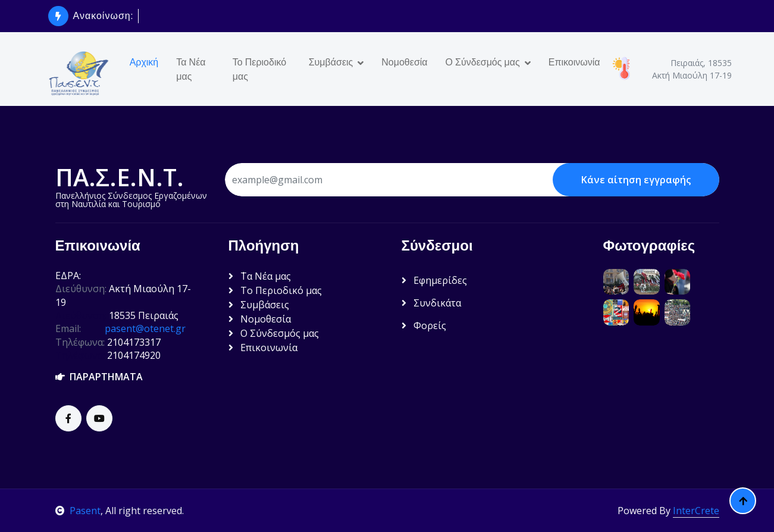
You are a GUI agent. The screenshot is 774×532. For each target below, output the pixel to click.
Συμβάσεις (331, 62)
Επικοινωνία (574, 62)
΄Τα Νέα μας (260, 276)
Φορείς (424, 326)
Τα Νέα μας (191, 69)
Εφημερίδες (434, 280)
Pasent (78, 511)
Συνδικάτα (431, 303)
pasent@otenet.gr (145, 328)
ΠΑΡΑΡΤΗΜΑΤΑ (99, 377)
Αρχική (144, 62)
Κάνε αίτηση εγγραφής (636, 180)
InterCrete (696, 511)
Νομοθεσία (404, 62)
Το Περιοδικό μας (259, 69)
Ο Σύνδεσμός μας (483, 62)
